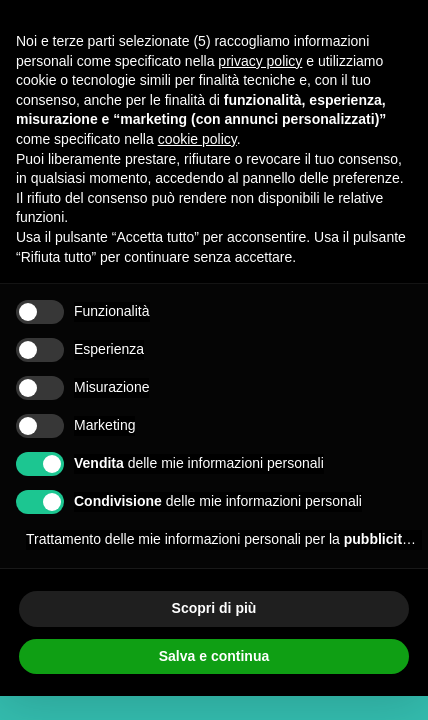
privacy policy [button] (260, 61)
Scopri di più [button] (214, 608)
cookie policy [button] (197, 139)
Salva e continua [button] (214, 656)
